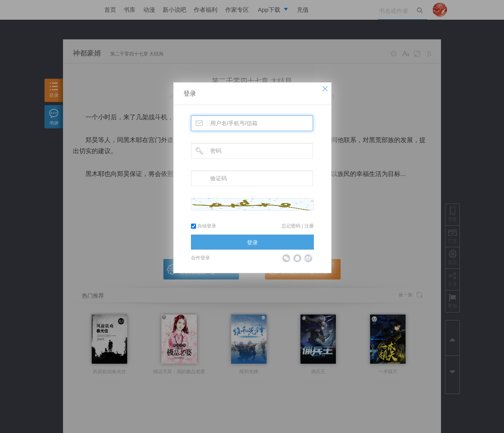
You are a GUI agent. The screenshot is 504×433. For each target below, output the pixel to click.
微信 (286, 258)
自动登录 (204, 226)
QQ (297, 258)
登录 (190, 93)
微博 (308, 258)
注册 (309, 226)
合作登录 (200, 258)
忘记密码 (291, 226)
